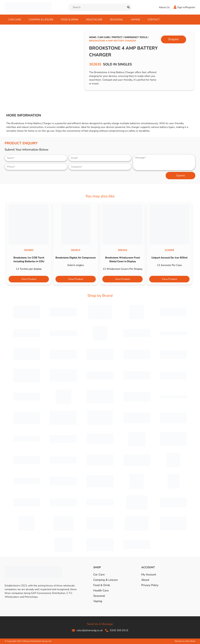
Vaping (135, 20)
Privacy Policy (150, 585)
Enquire (174, 39)
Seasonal (117, 20)
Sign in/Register (186, 7)
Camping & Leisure (41, 20)
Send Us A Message (100, 624)
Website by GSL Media (185, 641)
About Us (164, 7)
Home (93, 37)
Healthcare (94, 20)
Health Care (101, 590)
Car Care (15, 20)
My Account (149, 574)
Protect (117, 37)
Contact (154, 20)
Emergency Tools (136, 37)
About (145, 580)
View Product (29, 279)
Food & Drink (70, 20)
